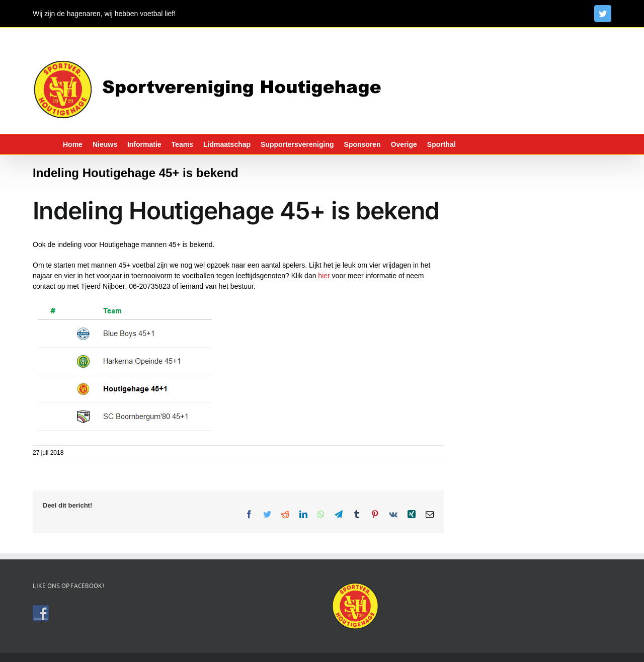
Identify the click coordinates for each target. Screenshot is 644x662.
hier (324, 276)
